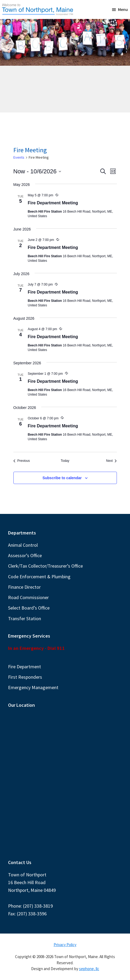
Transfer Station (25, 618)
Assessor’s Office (25, 555)
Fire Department (25, 667)
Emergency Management (33, 687)
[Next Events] (112, 461)
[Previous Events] (22, 461)
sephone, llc (89, 969)
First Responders (25, 677)
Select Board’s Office (29, 608)
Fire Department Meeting (53, 203)
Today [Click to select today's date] (65, 461)
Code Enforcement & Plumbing (39, 577)
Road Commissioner (28, 597)
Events (19, 157)
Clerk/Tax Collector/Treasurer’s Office (45, 566)
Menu (123, 9)
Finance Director (24, 587)
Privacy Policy (65, 945)
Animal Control (23, 545)
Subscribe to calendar (62, 478)
